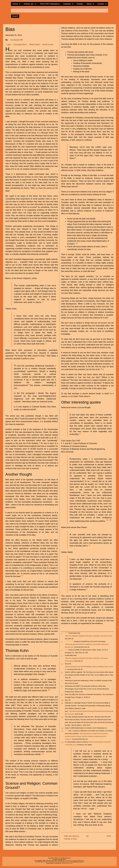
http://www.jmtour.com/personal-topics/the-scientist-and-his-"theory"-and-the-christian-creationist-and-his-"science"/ (86, 736)
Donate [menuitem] (80, 4)
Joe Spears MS (16, 40)
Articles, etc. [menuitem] (29, 5)
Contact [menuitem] (101, 5)
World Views (35, 44)
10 (49, 690)
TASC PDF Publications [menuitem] (50, 4)
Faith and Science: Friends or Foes (72, 837)
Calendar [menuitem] (68, 5)
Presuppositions (20, 44)
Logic (9, 44)
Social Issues (48, 44)
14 (101, 369)
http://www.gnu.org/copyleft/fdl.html (74, 861)
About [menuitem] (89, 5)
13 (77, 243)
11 (43, 754)
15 (110, 520)
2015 (109, 836)
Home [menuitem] (16, 5)
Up (87, 836)
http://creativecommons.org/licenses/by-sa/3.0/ (57, 862)
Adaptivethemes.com (67, 863)
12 (90, 30)
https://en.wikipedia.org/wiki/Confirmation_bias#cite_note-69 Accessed (89, 636)
